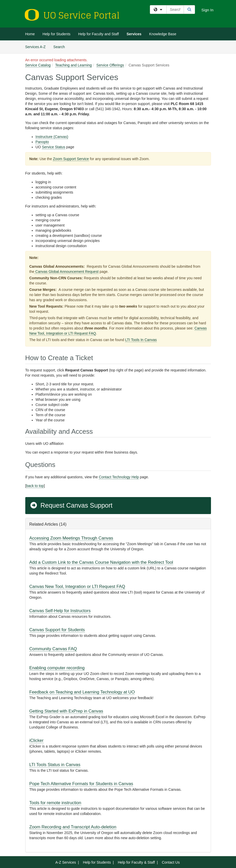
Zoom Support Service (71, 159)
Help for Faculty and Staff (99, 34)
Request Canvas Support (71, 505)
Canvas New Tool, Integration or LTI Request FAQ (77, 587)
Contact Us (171, 862)
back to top (35, 486)
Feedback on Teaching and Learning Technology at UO (82, 692)
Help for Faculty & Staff (136, 862)
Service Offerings (110, 65)
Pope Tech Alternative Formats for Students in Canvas (81, 784)
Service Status (53, 147)
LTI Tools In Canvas (141, 340)
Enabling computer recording (57, 668)
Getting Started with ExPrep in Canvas (66, 711)
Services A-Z (35, 47)
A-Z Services (66, 862)
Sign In (207, 10)
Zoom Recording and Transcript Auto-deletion (73, 827)
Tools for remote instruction (55, 803)
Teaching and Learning (74, 65)
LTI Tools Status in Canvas (55, 765)
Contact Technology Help (119, 477)
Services (134, 34)
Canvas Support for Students (57, 630)
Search (61, 46)
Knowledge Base (163, 34)
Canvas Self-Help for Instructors (60, 611)
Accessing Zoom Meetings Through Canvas (71, 538)
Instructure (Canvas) (52, 137)
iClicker (36, 740)
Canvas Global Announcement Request (66, 272)
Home (30, 34)
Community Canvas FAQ (53, 649)
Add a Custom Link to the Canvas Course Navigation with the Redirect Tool (101, 562)
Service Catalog (38, 65)
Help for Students (56, 34)
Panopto (42, 142)
